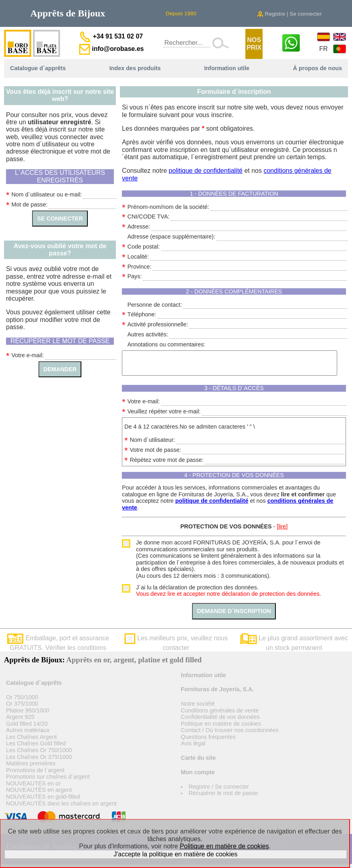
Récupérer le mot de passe (223, 793)
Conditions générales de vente (220, 710)
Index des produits (135, 68)
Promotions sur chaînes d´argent (48, 777)
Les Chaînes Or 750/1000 (39, 750)
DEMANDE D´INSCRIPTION (234, 611)
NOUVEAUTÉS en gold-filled (43, 797)
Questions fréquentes (208, 737)
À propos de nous (318, 68)
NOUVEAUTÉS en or (33, 783)
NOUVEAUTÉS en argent (39, 790)
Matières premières (31, 763)
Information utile (227, 68)
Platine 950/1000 (28, 710)
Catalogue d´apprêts (38, 68)
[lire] (282, 526)
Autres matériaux (28, 730)
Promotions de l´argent (35, 770)
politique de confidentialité (206, 171)
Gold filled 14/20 (27, 724)
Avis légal (193, 743)
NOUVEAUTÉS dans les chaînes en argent (61, 803)
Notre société (198, 704)
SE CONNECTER (60, 219)
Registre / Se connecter (218, 787)
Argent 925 (20, 717)
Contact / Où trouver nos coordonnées (230, 730)
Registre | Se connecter (289, 14)
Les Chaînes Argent (31, 737)
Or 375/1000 (22, 704)
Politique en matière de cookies (221, 724)
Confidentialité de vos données (220, 717)
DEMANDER (60, 369)
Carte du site (198, 758)
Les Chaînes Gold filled (36, 743)
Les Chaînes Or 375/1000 (39, 757)
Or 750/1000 (22, 697)
